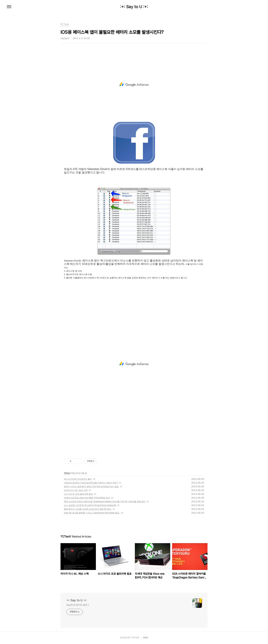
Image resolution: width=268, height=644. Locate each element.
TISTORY (135, 638)
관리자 (146, 638)
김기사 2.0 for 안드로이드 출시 (78, 479)
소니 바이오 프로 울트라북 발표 (78, 494)
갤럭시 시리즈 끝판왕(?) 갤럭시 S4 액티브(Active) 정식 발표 (91, 486)
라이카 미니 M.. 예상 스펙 (76, 490)
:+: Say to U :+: (134, 7)
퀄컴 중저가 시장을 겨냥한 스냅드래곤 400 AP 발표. (88, 509)
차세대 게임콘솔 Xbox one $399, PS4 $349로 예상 (87, 498)
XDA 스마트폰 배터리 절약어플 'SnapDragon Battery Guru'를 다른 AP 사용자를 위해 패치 (105, 502)
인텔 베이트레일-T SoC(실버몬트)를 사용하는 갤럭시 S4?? (91, 483)
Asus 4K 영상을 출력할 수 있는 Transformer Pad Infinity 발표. (92, 513)
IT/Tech (67, 473)
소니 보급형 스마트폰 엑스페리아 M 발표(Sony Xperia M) (90, 505)
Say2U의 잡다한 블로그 (78, 605)
